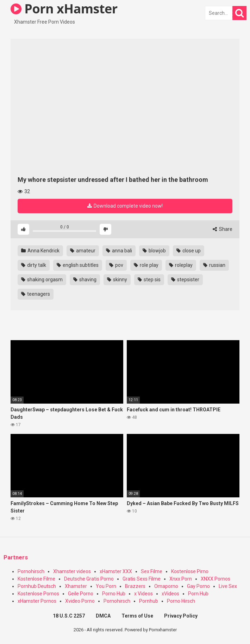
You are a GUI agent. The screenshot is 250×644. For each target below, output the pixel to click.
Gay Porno (198, 586)
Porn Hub (198, 594)
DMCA (103, 616)
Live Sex (228, 586)
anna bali (119, 251)
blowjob (154, 251)
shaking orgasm (42, 280)
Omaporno (166, 586)
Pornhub (149, 601)
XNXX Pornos (215, 579)
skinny (117, 280)
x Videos (143, 594)
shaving (85, 280)
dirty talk (34, 265)
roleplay (181, 265)
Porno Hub (114, 594)
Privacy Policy (181, 616)
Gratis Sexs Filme (142, 579)
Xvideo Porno (80, 601)
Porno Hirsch (181, 601)
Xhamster (76, 586)
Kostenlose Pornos (38, 594)
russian (214, 265)
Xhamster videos (72, 571)
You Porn (106, 586)
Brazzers (135, 586)
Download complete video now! (125, 206)
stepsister (185, 280)
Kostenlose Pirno (190, 571)
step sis (149, 280)
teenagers (36, 294)
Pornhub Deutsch (37, 586)
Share (223, 229)
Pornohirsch (31, 571)
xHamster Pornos (37, 601)
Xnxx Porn (181, 579)
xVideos (170, 594)
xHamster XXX (116, 571)
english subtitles (78, 265)
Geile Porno (81, 594)
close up (189, 251)
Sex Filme (152, 571)
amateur (83, 251)
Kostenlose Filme (36, 579)
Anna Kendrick (40, 251)
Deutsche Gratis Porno (89, 579)
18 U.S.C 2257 (69, 616)
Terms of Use (137, 616)
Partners (16, 557)
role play (146, 265)
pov (116, 265)
